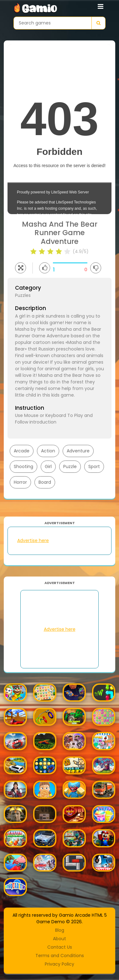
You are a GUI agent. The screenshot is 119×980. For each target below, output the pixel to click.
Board (45, 482)
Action (48, 451)
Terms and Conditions (60, 956)
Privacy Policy (59, 964)
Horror (20, 482)
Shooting (23, 466)
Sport (94, 466)
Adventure (78, 451)
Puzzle (70, 466)
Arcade (22, 451)
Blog (60, 930)
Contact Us (60, 947)
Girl (48, 466)
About (59, 939)
